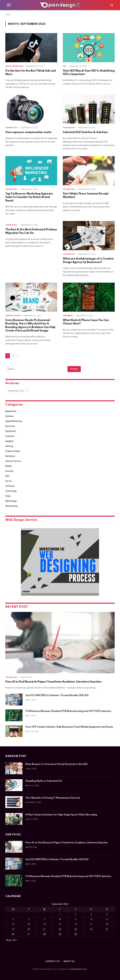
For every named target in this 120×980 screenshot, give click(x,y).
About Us (69, 961)
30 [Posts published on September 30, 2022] (76, 934)
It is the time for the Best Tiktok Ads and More (31, 73)
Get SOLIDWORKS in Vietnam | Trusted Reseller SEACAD (57, 695)
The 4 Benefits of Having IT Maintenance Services (53, 798)
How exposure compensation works (28, 132)
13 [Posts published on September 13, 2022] (29, 924)
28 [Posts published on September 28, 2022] (44, 934)
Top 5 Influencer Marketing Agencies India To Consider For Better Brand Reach (29, 197)
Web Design (11, 501)
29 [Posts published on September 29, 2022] (60, 934)
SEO (65, 66)
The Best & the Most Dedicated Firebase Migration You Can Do (31, 231)
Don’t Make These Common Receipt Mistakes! (86, 195)
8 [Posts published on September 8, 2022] (60, 919)
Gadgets (9, 441)
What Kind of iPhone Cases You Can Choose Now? (86, 322)
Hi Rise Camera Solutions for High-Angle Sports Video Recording (61, 815)
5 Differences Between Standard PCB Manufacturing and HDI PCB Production (68, 711)
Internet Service (13, 461)
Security (9, 471)
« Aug (8, 940)
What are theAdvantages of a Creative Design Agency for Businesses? (88, 260)
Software (10, 486)
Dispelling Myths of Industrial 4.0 (44, 781)
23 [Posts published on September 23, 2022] (76, 929)
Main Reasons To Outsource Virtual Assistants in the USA (56, 764)
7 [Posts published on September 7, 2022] (44, 919)
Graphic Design (13, 316)
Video (8, 496)
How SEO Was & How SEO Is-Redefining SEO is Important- (89, 73)
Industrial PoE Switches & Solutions (85, 132)
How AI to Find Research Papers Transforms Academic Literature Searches (53, 682)
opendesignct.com (78, 969)
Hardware (68, 316)
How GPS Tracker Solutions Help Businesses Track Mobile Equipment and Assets (69, 727)
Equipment (11, 431)
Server (9, 481)
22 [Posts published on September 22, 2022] (60, 929)
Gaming (9, 446)
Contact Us (52, 961)
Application (11, 411)
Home (8, 14)
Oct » (15, 940)
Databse (9, 416)
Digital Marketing (14, 66)
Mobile (9, 466)
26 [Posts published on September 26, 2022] (13, 934)
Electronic (10, 426)
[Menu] (9, 5)
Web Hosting (11, 506)
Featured (10, 436)
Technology (11, 128)
